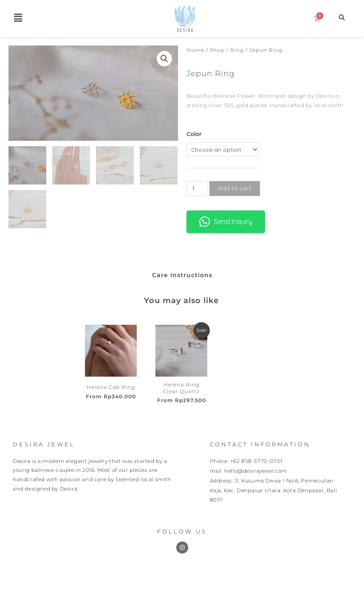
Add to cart (235, 188)
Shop (217, 50)
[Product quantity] (197, 189)
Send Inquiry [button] (226, 222)
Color (194, 134)
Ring (237, 50)
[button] (18, 18)
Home (195, 50)
